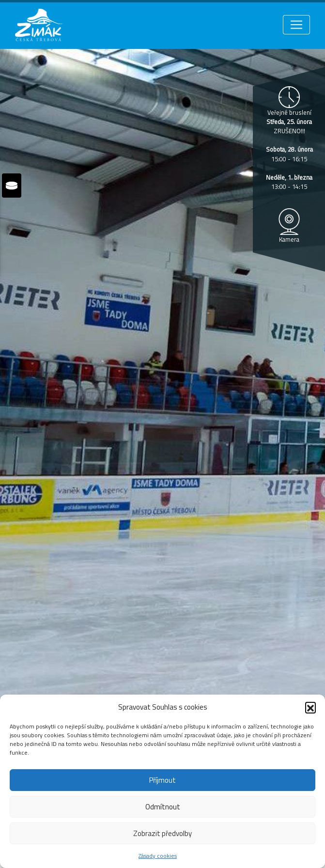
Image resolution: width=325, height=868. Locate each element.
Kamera (289, 239)
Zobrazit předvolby (162, 833)
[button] (310, 707)
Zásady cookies (158, 856)
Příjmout (162, 780)
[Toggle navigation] (296, 25)
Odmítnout (163, 807)
